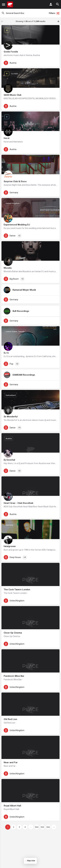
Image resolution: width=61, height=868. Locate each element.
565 (42, 827)
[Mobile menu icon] (4, 4)
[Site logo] (10, 4)
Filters (54, 13)
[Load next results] (58, 21)
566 (48, 827)
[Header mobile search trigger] (58, 4)
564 (37, 827)
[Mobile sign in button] (51, 4)
